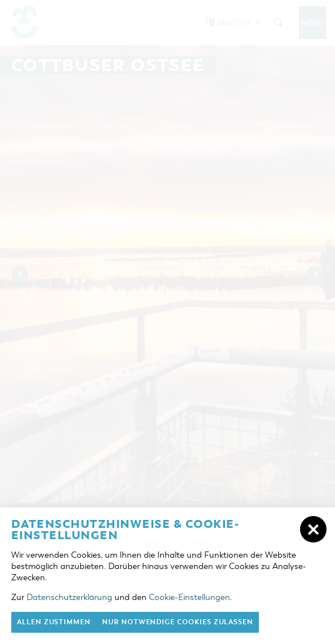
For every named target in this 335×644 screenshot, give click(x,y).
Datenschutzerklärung (69, 597)
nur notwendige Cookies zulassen (178, 622)
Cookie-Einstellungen (189, 597)
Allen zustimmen (54, 622)
